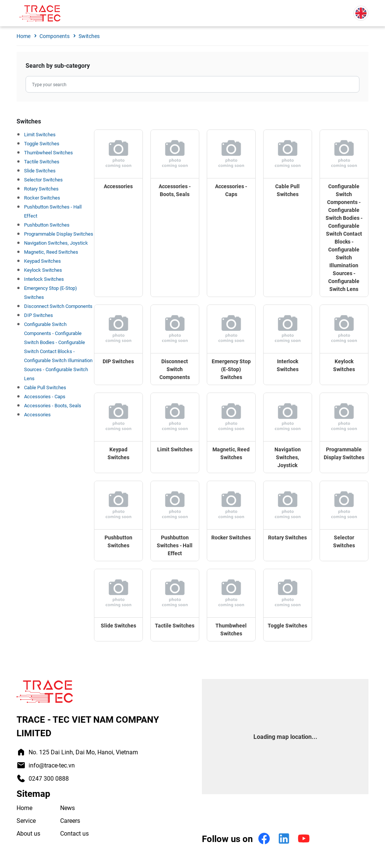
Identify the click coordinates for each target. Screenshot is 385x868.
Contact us (74, 833)
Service (26, 820)
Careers (70, 820)
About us (28, 833)
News (67, 808)
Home (24, 808)
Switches (89, 36)
